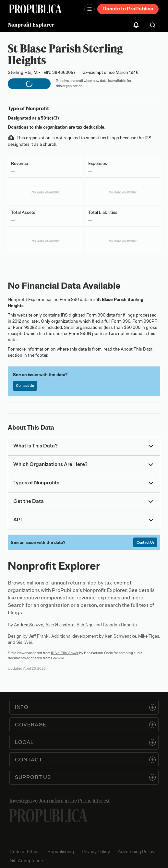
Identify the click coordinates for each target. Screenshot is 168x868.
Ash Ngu (85, 625)
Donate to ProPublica (128, 9)
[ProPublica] (35, 9)
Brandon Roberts (120, 625)
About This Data (137, 349)
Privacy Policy (96, 852)
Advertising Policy (136, 852)
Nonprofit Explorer (31, 25)
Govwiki (58, 658)
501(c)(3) (50, 118)
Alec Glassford (60, 625)
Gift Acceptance (26, 861)
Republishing (61, 852)
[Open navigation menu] (90, 9)
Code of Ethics (24, 852)
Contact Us (25, 386)
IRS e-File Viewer (65, 653)
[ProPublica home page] (48, 816)
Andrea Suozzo (29, 625)
